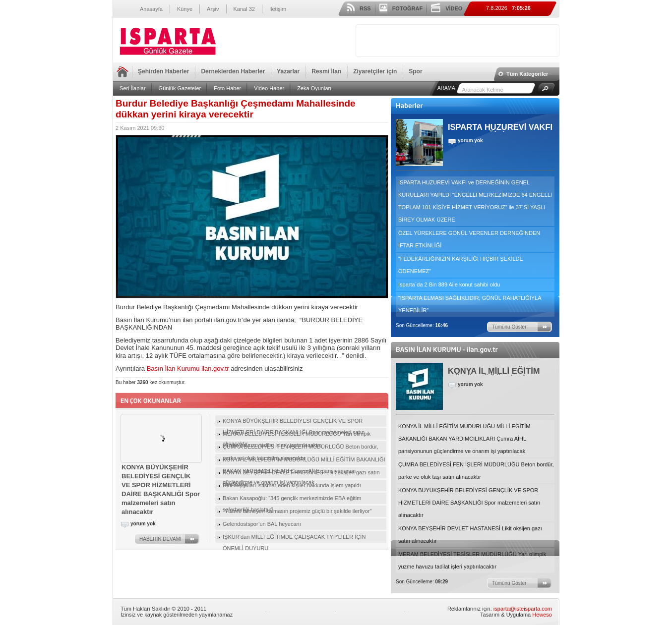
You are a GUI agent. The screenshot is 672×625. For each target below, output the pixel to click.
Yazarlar (288, 71)
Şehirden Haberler (163, 71)
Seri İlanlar (133, 88)
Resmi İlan (326, 71)
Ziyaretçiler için (375, 71)
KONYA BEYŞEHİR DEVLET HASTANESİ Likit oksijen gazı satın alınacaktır (470, 535)
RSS (365, 8)
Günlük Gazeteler (180, 88)
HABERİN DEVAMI (160, 539)
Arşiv (213, 9)
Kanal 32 (244, 9)
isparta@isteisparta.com (523, 609)
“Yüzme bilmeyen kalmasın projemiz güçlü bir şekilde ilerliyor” (297, 511)
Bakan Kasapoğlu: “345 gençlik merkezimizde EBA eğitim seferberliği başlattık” (292, 500)
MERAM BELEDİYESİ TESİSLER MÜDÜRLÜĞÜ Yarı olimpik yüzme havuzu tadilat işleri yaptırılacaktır (472, 560)
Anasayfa (151, 9)
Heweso (542, 615)
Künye (185, 9)
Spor (415, 71)
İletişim (278, 9)
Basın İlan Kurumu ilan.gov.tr (188, 369)
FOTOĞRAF (408, 8)
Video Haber (269, 88)
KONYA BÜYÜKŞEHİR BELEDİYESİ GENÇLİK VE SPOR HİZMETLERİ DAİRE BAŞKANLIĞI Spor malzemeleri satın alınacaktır (469, 503)
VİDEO (454, 8)
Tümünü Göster (509, 327)
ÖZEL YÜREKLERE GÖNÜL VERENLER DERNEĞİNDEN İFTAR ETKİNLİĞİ (469, 239)
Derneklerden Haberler (233, 71)
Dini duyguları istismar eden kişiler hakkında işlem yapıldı (292, 485)
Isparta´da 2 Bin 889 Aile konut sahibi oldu (449, 284)
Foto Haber (227, 88)
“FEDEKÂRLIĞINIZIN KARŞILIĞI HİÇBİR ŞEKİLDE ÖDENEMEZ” (461, 265)
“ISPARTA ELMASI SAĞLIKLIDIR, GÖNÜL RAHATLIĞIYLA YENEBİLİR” (470, 304)
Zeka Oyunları (314, 88)
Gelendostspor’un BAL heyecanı (262, 524)
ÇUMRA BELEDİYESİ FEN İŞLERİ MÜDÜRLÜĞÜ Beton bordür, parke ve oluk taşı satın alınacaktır (476, 471)
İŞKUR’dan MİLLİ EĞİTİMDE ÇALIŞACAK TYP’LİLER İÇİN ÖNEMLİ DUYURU (294, 538)
